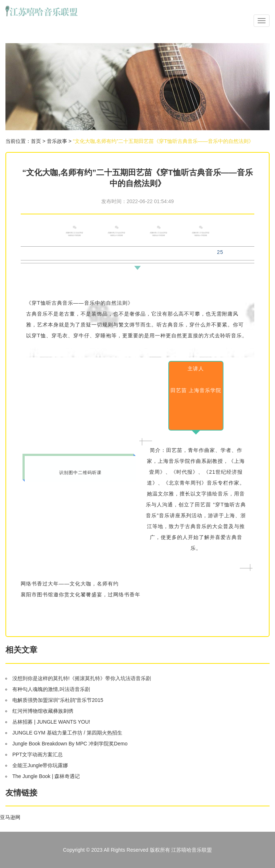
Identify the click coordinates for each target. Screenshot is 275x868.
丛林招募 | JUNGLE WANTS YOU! (51, 722)
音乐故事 (57, 141)
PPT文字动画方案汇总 (38, 754)
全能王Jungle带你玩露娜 (40, 765)
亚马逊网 (10, 817)
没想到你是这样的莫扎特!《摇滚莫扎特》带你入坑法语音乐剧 (82, 678)
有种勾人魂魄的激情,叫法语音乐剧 (51, 689)
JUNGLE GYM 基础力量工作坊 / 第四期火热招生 (67, 733)
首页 (36, 141)
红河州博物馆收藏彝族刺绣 (43, 711)
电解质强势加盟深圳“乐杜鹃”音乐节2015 (58, 700)
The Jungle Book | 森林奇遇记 (46, 776)
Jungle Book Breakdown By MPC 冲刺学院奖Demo (70, 744)
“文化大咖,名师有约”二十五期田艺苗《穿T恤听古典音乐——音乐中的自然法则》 (163, 141)
